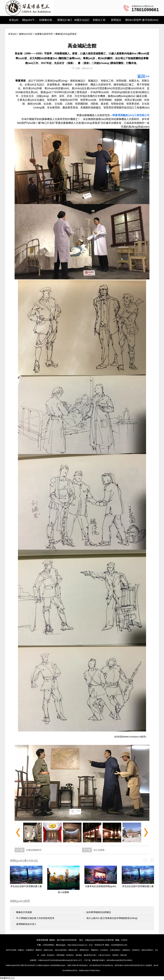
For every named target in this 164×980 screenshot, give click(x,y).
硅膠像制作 (82, 85)
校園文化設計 (82, 20)
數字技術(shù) (150, 20)
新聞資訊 (116, 20)
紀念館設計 (104, 950)
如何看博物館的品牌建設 (98, 912)
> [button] (152, 860)
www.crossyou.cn (132, 737)
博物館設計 (95, 950)
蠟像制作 (67, 85)
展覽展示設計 (84, 950)
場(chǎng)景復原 (61, 950)
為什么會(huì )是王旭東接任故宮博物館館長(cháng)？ (112, 918)
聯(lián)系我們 (133, 20)
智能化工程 (99, 20)
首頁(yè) (14, 20)
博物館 (108, 100)
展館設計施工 (73, 950)
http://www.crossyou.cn (77, 945)
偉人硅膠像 (99, 850)
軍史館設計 (70, 955)
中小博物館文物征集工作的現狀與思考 (35, 918)
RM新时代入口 (7, 978)
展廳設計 (21, 950)
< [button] (146, 860)
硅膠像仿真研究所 (48, 20)
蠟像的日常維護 (24, 912)
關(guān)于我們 (31, 20)
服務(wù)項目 (26, 34)
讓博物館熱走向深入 (26, 924)
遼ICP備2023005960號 (67, 940)
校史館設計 (51, 955)
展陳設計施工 (65, 20)
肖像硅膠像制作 (34, 850)
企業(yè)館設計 (115, 950)
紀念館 (48, 104)
